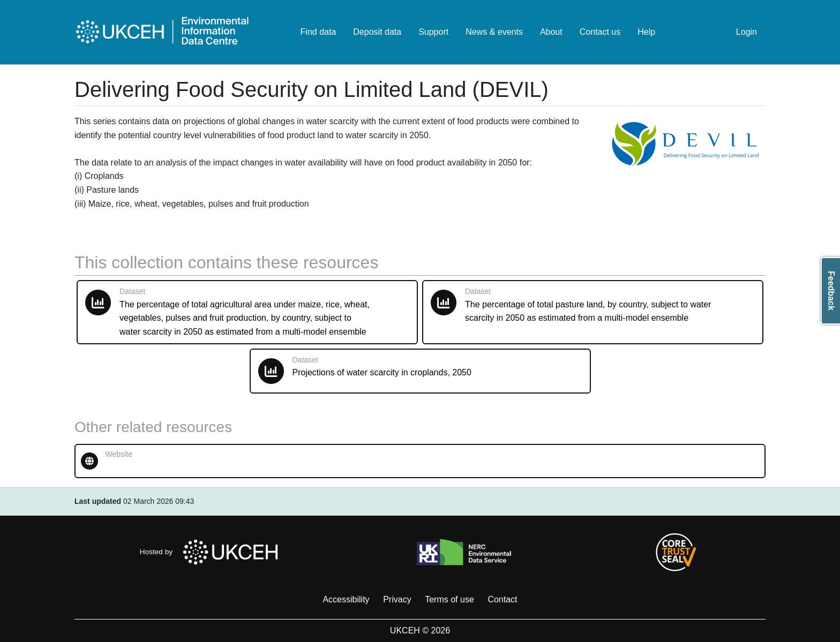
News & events (494, 32)
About (551, 32)
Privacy (397, 599)
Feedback (831, 291)
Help (646, 32)
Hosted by (212, 552)
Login (747, 32)
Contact (502, 599)
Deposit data (377, 32)
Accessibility (346, 599)
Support (433, 32)
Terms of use (449, 599)
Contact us (600, 32)
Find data (318, 32)
